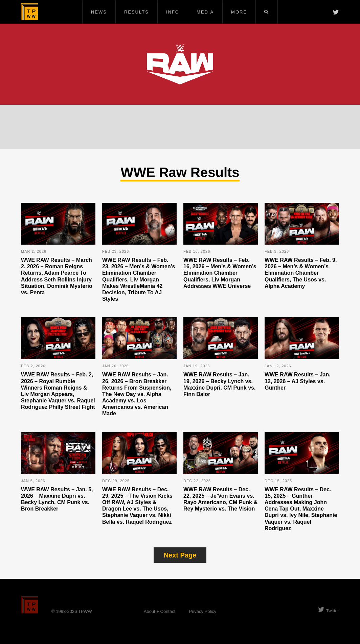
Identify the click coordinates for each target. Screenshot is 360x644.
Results (137, 12)
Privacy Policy (202, 611)
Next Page (180, 555)
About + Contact (160, 611)
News (99, 12)
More (239, 12)
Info (173, 12)
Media (205, 12)
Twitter (329, 611)
